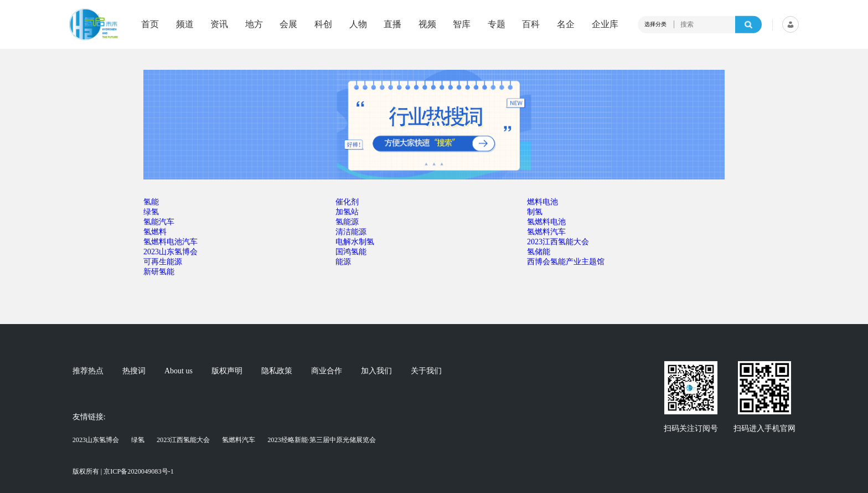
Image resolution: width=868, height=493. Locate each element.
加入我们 (376, 371)
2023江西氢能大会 (184, 440)
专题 (497, 24)
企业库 (605, 24)
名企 (566, 24)
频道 (185, 24)
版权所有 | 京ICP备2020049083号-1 (123, 471)
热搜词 (134, 371)
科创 (323, 24)
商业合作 (327, 371)
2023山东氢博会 (96, 440)
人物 (358, 24)
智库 (462, 24)
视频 (427, 24)
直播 (392, 24)
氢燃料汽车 (239, 440)
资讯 (219, 24)
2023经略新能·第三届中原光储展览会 (322, 440)
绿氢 (138, 440)
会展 (288, 24)
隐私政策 (277, 371)
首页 (150, 24)
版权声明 (227, 371)
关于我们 (426, 371)
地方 (254, 24)
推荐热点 (88, 371)
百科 (531, 24)
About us (179, 371)
